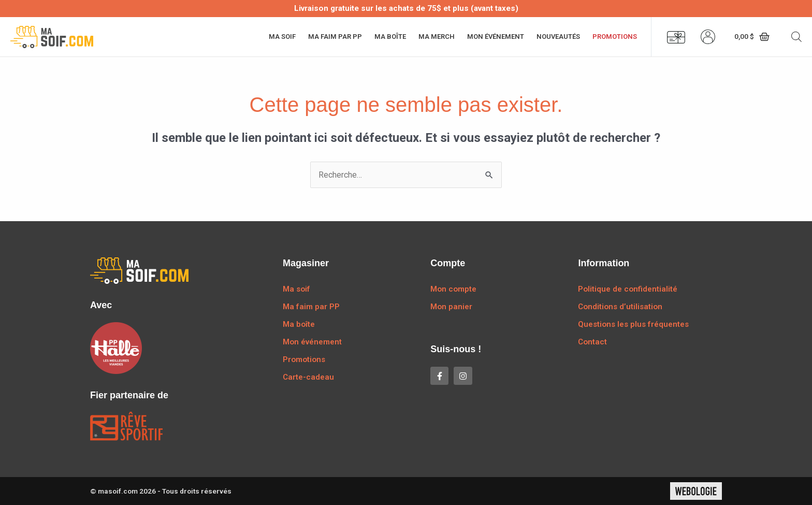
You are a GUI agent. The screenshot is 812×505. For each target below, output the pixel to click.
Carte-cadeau (308, 377)
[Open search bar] (796, 37)
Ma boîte (390, 37)
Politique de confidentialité (628, 289)
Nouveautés (558, 37)
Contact (592, 342)
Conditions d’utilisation (620, 307)
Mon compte (453, 289)
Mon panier (451, 307)
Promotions (615, 37)
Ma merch (437, 37)
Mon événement (496, 37)
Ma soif (282, 37)
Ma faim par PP (335, 37)
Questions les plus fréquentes (633, 324)
